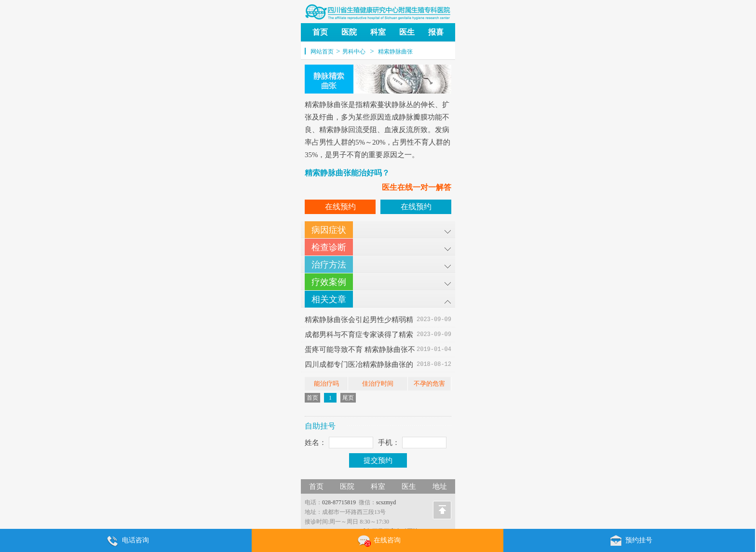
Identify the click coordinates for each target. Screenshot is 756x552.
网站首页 (322, 52)
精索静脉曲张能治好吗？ (347, 173)
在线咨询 (378, 541)
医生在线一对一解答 (417, 187)
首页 (320, 32)
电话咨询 (126, 541)
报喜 (436, 32)
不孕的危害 (429, 384)
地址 (440, 486)
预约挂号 (629, 541)
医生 (407, 32)
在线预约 (340, 207)
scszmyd (386, 502)
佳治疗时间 (378, 384)
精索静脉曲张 (395, 52)
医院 (349, 32)
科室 (378, 32)
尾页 (348, 398)
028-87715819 (339, 502)
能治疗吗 (326, 384)
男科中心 (354, 52)
